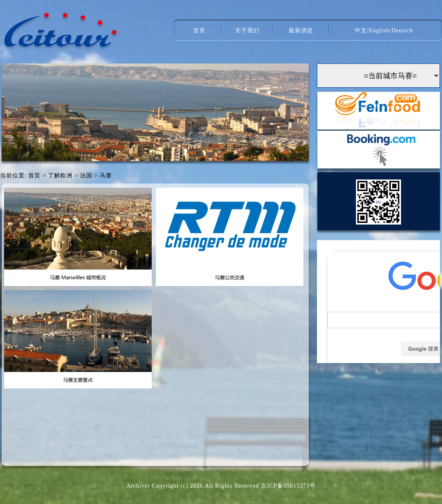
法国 (86, 176)
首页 (199, 31)
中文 (361, 31)
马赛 (106, 176)
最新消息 (301, 31)
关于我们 (247, 31)
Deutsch (402, 31)
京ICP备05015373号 (288, 486)
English (379, 31)
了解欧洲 (60, 176)
